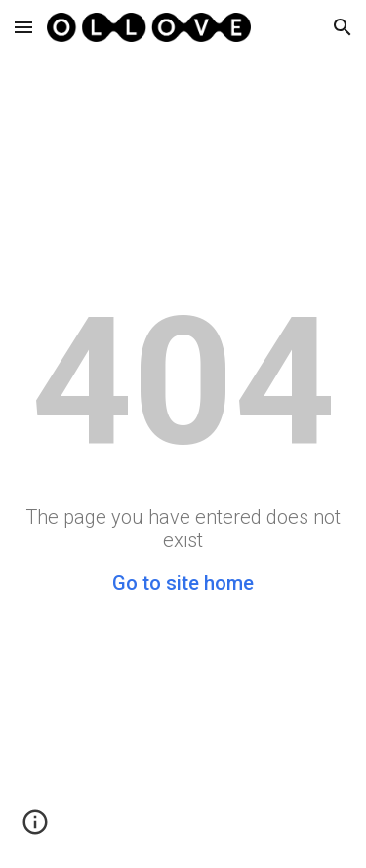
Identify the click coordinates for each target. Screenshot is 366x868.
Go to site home (183, 583)
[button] (23, 27)
